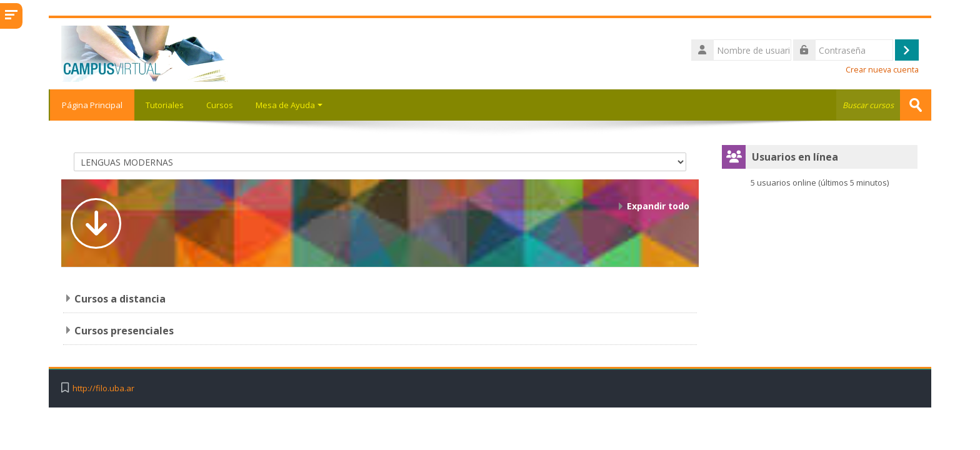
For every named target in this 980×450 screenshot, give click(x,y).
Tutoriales (165, 105)
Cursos (220, 105)
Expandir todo (658, 206)
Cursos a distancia (120, 299)
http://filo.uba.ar (103, 388)
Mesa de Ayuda (289, 105)
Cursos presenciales (124, 331)
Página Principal (92, 105)
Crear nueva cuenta (882, 70)
